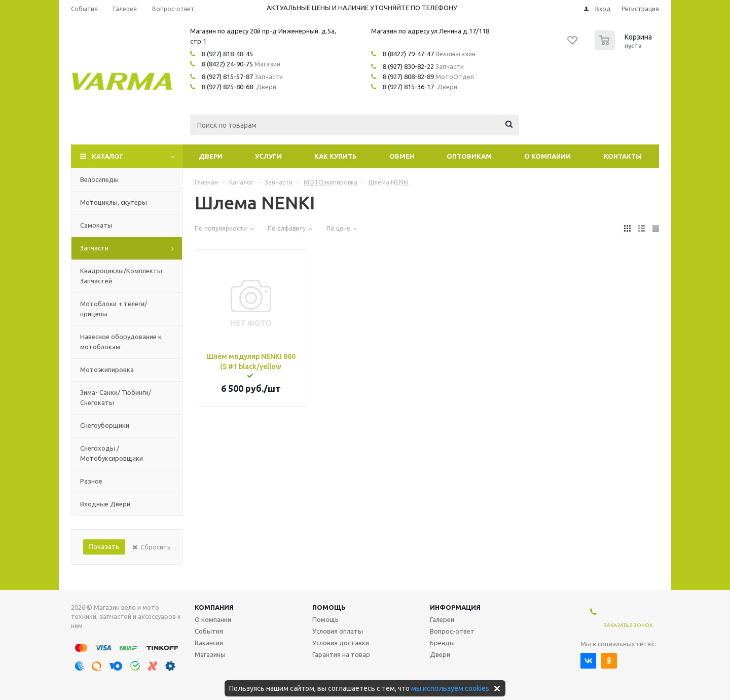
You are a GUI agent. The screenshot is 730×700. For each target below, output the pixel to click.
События (209, 631)
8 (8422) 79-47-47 (408, 54)
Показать (104, 546)
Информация (455, 607)
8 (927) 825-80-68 (227, 87)
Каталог (108, 156)
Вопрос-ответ (452, 631)
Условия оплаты (338, 631)
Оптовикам (469, 156)
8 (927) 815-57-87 (227, 77)
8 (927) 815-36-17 (408, 87)
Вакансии (209, 643)
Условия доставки (341, 643)
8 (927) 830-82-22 (408, 66)
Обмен (402, 156)
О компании (547, 156)
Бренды (442, 643)
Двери (211, 156)
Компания (214, 607)
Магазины (210, 654)
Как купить (336, 156)
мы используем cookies (450, 688)
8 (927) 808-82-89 (408, 77)
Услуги (268, 156)
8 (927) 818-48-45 (227, 54)
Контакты (623, 156)
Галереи (442, 619)
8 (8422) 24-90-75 (227, 64)
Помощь (329, 607)
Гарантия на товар (341, 654)
